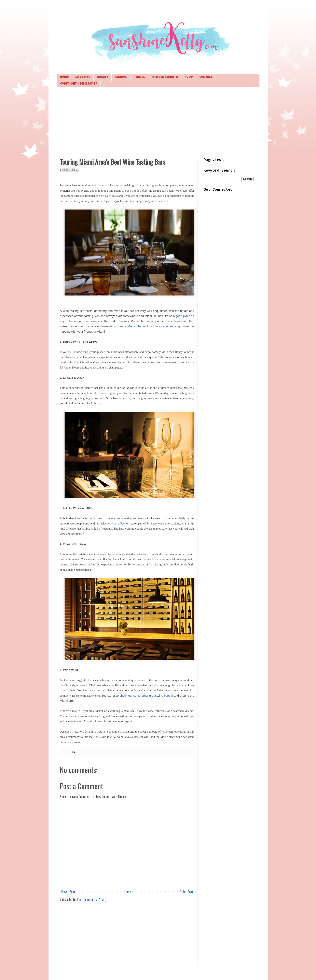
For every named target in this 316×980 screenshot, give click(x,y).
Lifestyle (83, 77)
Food (189, 77)
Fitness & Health (165, 77)
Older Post (187, 892)
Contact (206, 77)
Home (64, 77)
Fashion (121, 77)
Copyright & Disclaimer (79, 84)
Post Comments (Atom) (92, 899)
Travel (139, 77)
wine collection (120, 523)
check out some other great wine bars (145, 696)
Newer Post (68, 892)
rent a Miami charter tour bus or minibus (146, 326)
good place (183, 316)
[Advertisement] (158, 122)
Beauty (102, 77)
